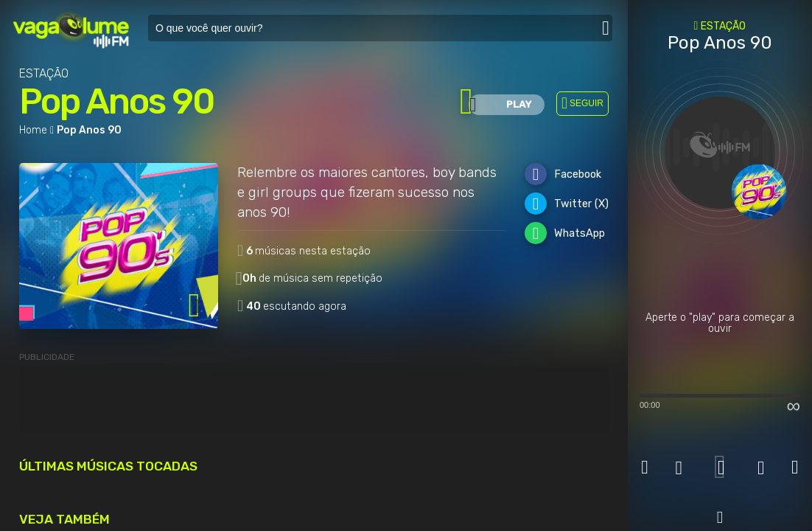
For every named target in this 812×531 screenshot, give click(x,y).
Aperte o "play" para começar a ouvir (720, 323)
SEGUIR (587, 103)
